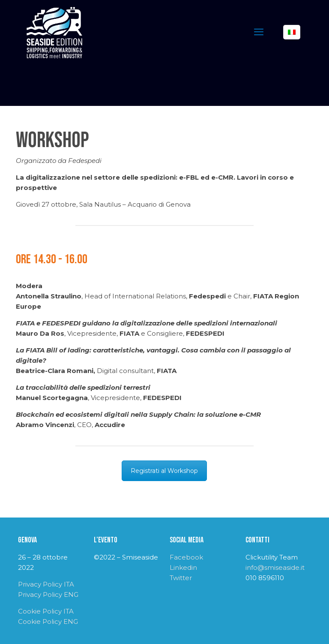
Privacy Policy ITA (46, 584)
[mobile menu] (259, 32)
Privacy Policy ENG (48, 594)
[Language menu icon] (292, 32)
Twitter (181, 578)
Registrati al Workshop (164, 471)
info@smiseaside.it (275, 567)
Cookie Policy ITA (46, 611)
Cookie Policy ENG (48, 621)
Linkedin (183, 567)
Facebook (186, 557)
